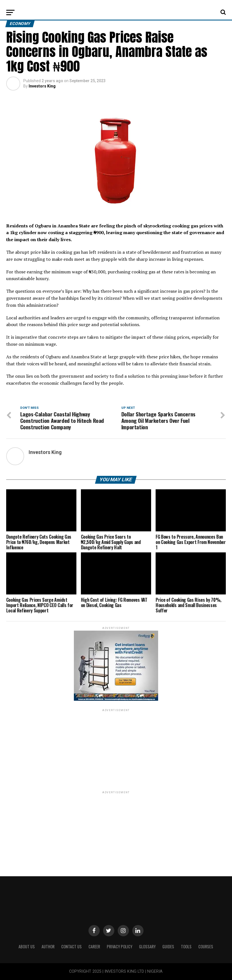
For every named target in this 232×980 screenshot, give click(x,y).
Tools (186, 946)
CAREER (94, 946)
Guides (168, 946)
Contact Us (71, 946)
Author (48, 946)
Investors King (42, 86)
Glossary (147, 946)
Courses (206, 946)
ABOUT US (27, 946)
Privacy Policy (120, 946)
